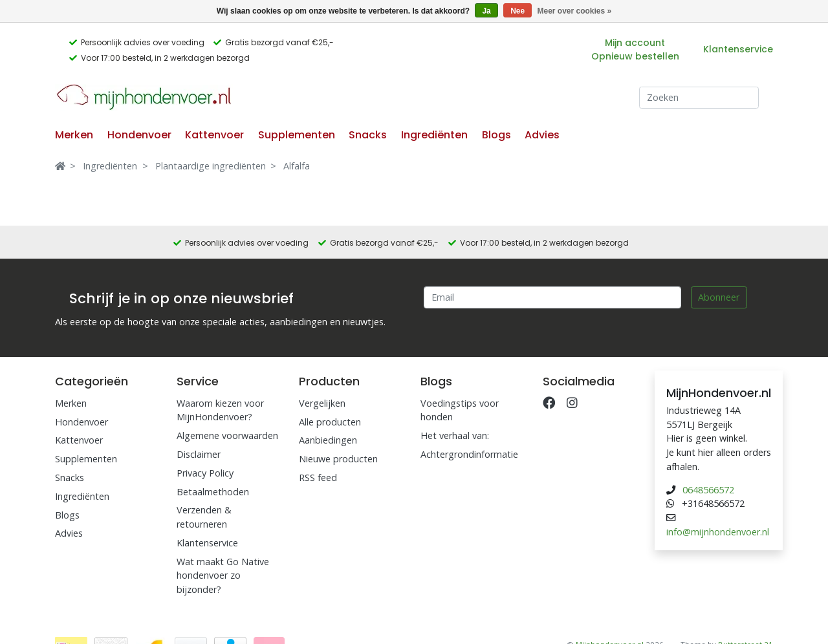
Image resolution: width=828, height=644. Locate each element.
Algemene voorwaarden (227, 435)
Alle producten (330, 422)
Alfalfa (297, 166)
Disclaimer (199, 454)
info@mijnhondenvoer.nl (718, 532)
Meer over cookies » (575, 11)
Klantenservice (738, 49)
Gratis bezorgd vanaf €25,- (279, 42)
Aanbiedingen (328, 440)
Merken (74, 135)
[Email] (552, 297)
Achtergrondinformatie (469, 454)
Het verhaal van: (455, 435)
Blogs (496, 135)
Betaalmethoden (213, 492)
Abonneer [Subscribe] (719, 297)
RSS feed (318, 478)
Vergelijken (322, 403)
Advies (542, 135)
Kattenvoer (214, 135)
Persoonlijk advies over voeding (143, 42)
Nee (517, 11)
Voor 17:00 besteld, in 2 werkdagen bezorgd (165, 58)
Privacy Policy (205, 473)
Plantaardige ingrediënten (211, 166)
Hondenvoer (139, 135)
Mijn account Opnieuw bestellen (635, 49)
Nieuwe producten (338, 459)
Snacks (368, 135)
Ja (486, 11)
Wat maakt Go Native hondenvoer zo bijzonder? (223, 575)
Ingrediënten (434, 135)
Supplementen (297, 135)
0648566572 (708, 490)
